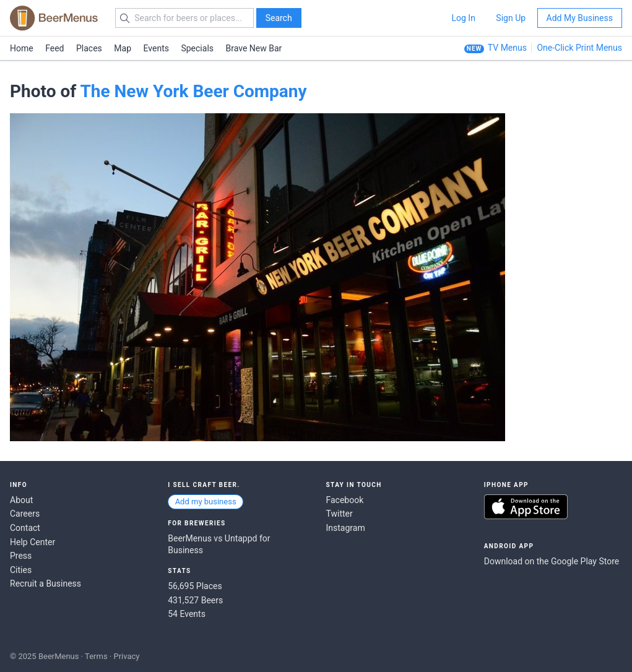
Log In (463, 18)
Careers (25, 514)
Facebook (345, 500)
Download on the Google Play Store (552, 561)
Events (156, 48)
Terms (96, 656)
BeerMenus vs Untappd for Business (219, 545)
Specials (197, 48)
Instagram (346, 528)
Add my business (206, 502)
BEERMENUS (54, 18)
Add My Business (580, 18)
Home (22, 48)
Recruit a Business (45, 584)
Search (279, 18)
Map (123, 48)
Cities (21, 570)
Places (89, 48)
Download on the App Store (526, 507)
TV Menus (507, 48)
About (21, 500)
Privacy (126, 656)
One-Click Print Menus (579, 48)
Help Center (32, 542)
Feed (54, 48)
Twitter (340, 514)
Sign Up (511, 18)
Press (21, 556)
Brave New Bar (254, 48)
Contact (25, 528)
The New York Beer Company (193, 91)
